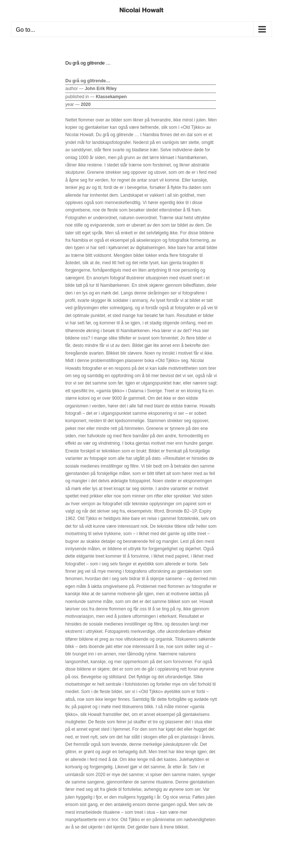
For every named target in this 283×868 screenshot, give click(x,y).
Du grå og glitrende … (88, 63)
